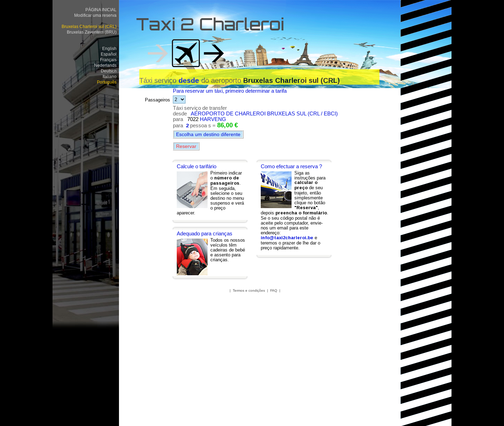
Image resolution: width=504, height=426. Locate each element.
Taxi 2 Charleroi (210, 26)
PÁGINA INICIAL (101, 10)
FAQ (274, 290)
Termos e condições (249, 290)
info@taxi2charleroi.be (287, 238)
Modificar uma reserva (95, 15)
